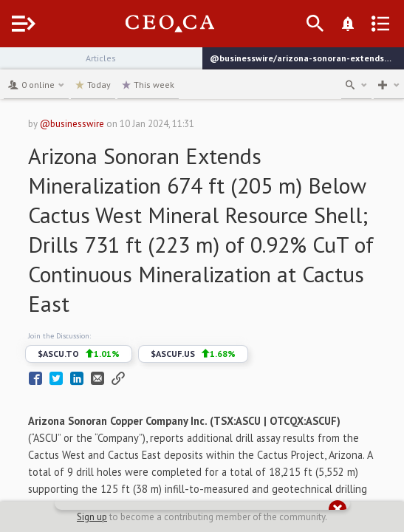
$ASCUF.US (193, 354)
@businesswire (72, 124)
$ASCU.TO (79, 354)
